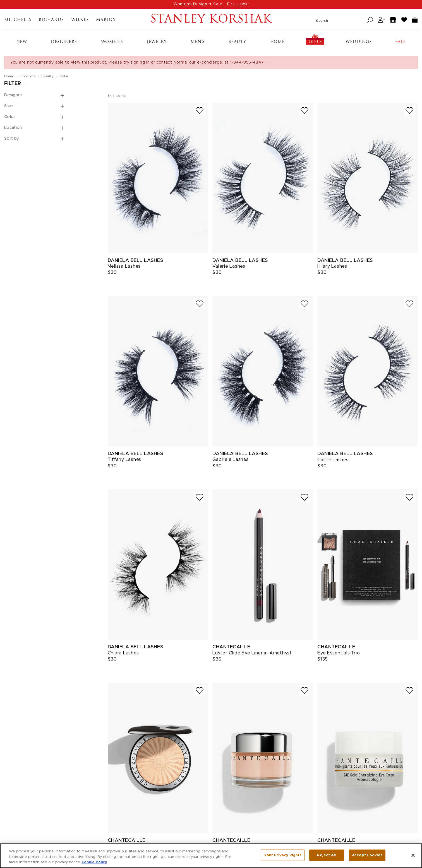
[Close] (413, 858)
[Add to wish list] (200, 111)
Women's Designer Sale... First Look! (211, 4)
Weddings (359, 42)
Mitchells (18, 20)
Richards (51, 20)
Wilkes (80, 20)
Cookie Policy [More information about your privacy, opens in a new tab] (94, 865)
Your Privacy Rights (283, 858)
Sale (401, 42)
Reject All (327, 858)
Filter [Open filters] (13, 84)
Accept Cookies (367, 858)
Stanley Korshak (211, 20)
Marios (106, 20)
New (22, 42)
